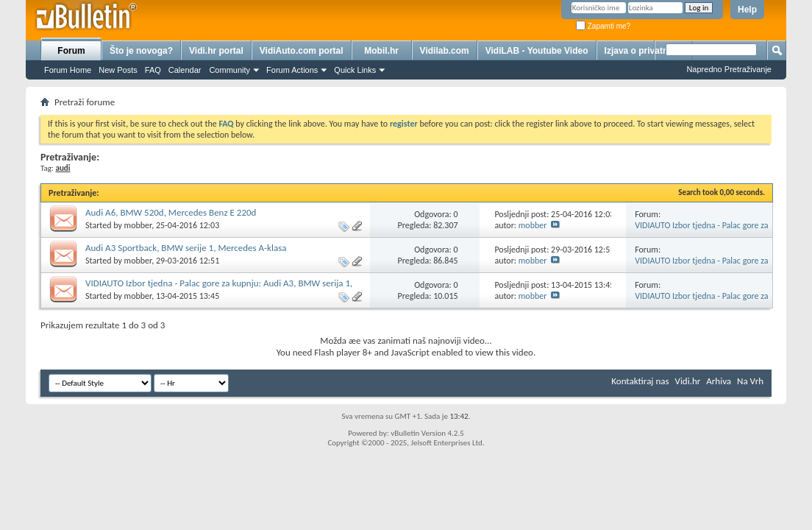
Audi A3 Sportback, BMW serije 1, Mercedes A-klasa (186, 248)
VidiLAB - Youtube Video (537, 51)
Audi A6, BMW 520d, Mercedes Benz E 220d (171, 212)
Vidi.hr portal (216, 51)
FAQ (153, 70)
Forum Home (68, 70)
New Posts (118, 70)
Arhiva (719, 381)
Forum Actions (292, 70)
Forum (71, 51)
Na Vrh (750, 381)
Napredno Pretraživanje (729, 69)
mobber (138, 225)
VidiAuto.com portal (302, 51)
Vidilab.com (445, 51)
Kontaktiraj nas (640, 381)
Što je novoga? (141, 51)
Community (229, 70)
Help (747, 10)
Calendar (185, 70)
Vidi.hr (688, 381)
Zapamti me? (603, 26)
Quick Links (355, 70)
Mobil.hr (381, 51)
